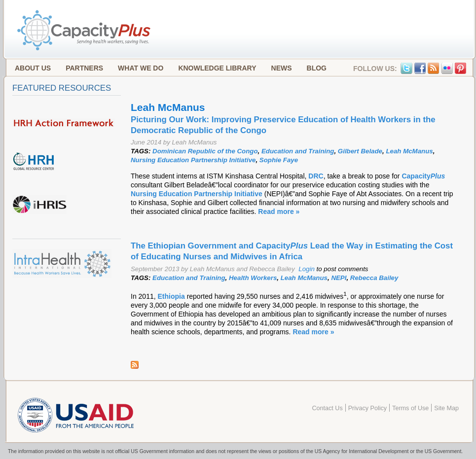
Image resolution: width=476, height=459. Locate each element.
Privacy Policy (367, 408)
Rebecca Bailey (374, 278)
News (282, 68)
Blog (317, 68)
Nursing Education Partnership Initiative (193, 160)
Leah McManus (409, 151)
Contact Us (327, 408)
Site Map (446, 408)
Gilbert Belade (360, 151)
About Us (33, 68)
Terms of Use (410, 408)
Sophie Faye (279, 160)
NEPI (339, 278)
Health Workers (253, 278)
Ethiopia (172, 296)
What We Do (141, 68)
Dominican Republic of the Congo (205, 151)
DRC (316, 176)
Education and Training (298, 151)
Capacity (423, 176)
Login (307, 269)
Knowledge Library (217, 68)
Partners (84, 68)
